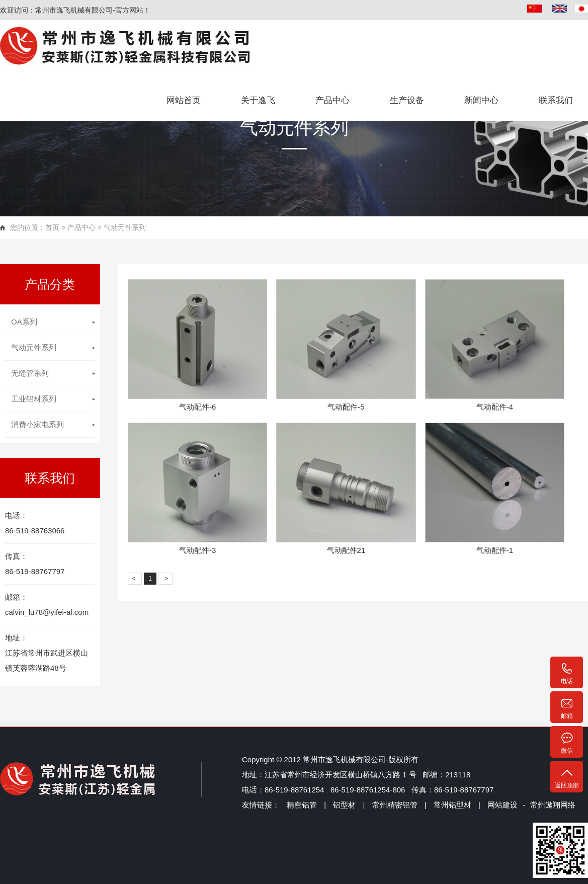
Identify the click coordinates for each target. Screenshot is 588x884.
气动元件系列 (34, 347)
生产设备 (407, 100)
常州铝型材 (451, 805)
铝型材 (344, 805)
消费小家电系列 (37, 424)
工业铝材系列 (34, 399)
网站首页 (184, 100)
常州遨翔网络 (553, 805)
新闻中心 (481, 100)
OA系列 (24, 322)
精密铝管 (302, 805)
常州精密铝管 (395, 805)
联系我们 (556, 100)
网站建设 (502, 805)
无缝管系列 (30, 373)
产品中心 (332, 100)
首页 (52, 227)
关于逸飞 (258, 100)
